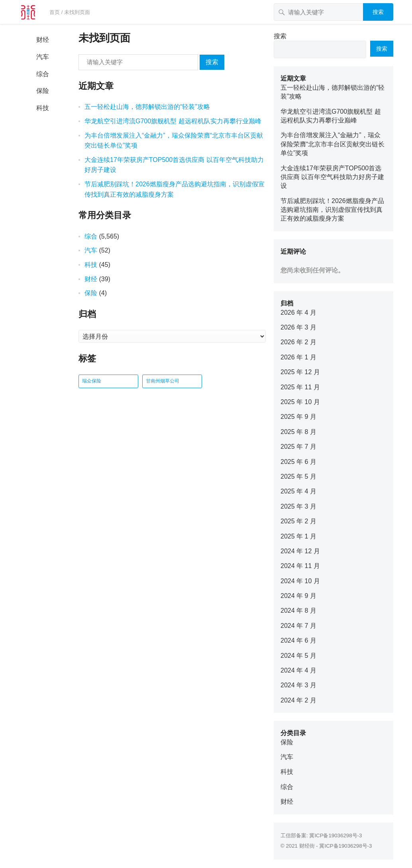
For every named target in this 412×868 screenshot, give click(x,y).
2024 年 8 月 (298, 611)
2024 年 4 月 (298, 670)
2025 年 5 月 (298, 476)
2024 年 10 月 (300, 581)
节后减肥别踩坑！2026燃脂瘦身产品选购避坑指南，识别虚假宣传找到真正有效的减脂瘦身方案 (332, 210)
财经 (43, 40)
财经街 (307, 846)
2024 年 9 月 (298, 596)
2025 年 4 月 (298, 491)
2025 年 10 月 (300, 402)
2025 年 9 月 (298, 417)
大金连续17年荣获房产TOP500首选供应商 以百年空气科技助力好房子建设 (332, 177)
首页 (55, 12)
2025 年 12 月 (300, 372)
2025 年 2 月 (298, 521)
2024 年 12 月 (300, 551)
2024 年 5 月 (298, 656)
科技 (43, 108)
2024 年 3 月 (298, 685)
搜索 (378, 12)
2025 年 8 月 (298, 432)
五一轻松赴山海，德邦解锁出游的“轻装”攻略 (147, 107)
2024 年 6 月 (298, 640)
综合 (43, 74)
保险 (43, 91)
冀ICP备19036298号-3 (335, 835)
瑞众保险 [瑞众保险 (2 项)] (92, 381)
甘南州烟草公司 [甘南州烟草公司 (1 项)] (163, 381)
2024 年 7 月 (298, 626)
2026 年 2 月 (298, 342)
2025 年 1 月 (298, 536)
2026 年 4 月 (298, 313)
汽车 (43, 57)
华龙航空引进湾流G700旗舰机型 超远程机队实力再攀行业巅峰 (173, 121)
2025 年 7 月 (298, 447)
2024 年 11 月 (300, 566)
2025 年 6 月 (298, 462)
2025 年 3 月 (298, 506)
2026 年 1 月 (298, 357)
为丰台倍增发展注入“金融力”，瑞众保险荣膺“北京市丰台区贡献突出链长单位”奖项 (333, 144)
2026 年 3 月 (298, 327)
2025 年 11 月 (300, 387)
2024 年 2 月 (298, 700)
